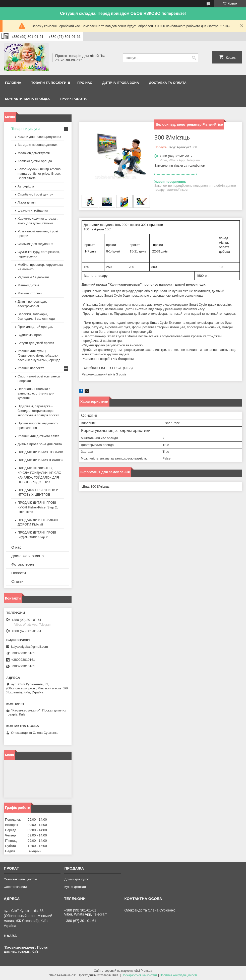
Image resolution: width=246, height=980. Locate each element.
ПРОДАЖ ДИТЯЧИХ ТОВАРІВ (40, 452)
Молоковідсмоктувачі (34, 153)
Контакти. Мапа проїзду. (27, 99)
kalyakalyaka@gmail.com (29, 647)
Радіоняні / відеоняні (33, 277)
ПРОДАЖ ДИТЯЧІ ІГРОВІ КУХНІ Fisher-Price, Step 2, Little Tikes (38, 507)
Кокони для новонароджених (39, 137)
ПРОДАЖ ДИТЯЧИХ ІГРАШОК (41, 460)
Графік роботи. (73, 99)
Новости (19, 573)
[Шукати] (194, 58)
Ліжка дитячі (27, 202)
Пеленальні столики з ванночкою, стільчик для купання (36, 393)
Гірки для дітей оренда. (35, 327)
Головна (13, 83)
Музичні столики (30, 293)
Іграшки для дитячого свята (38, 436)
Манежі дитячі (28, 285)
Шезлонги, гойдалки (33, 210)
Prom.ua (146, 971)
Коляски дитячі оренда (35, 161)
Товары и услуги (25, 129)
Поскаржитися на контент (139, 975)
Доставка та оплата (168, 83)
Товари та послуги (49, 83)
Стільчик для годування (35, 244)
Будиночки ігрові (30, 335)
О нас (16, 547)
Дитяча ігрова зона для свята (40, 444)
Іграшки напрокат (31, 368)
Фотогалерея (23, 564)
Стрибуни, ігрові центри (36, 194)
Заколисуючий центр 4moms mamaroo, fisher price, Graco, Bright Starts (39, 174)
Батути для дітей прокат (36, 343)
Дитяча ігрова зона (121, 83)
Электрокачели (15, 887)
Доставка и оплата (27, 556)
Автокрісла (26, 186)
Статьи (17, 581)
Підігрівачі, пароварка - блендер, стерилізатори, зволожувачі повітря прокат (38, 411)
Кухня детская (75, 887)
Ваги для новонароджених (38, 145)
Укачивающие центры (20, 879)
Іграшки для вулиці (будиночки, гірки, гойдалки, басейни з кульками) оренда (39, 355)
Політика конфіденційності (178, 975)
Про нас (85, 83)
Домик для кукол (77, 879)
